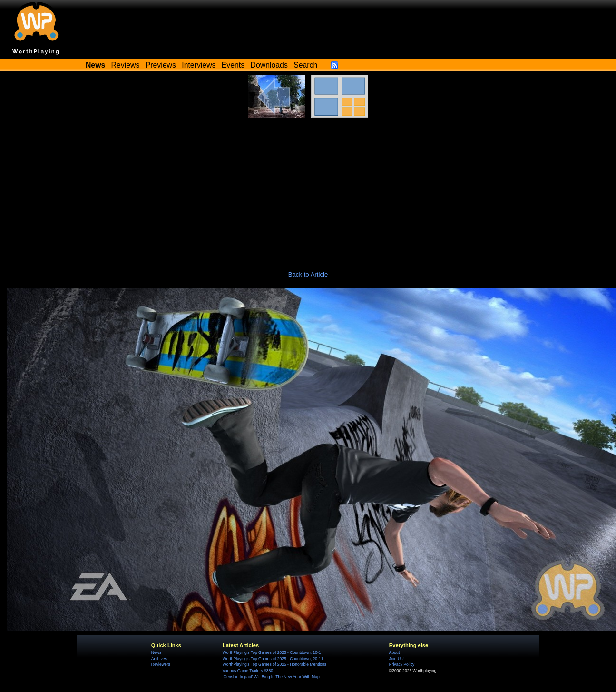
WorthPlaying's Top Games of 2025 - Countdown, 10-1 (272, 652)
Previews (161, 65)
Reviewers (161, 664)
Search (305, 65)
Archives (159, 659)
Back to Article (308, 274)
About (394, 652)
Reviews (126, 65)
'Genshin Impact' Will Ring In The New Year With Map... (273, 677)
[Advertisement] (308, 189)
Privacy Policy (402, 664)
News (156, 652)
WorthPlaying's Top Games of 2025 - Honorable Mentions (274, 664)
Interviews (199, 65)
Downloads (269, 65)
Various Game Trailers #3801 (249, 671)
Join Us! (396, 659)
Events (233, 65)
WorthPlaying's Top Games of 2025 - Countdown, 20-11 (273, 659)
